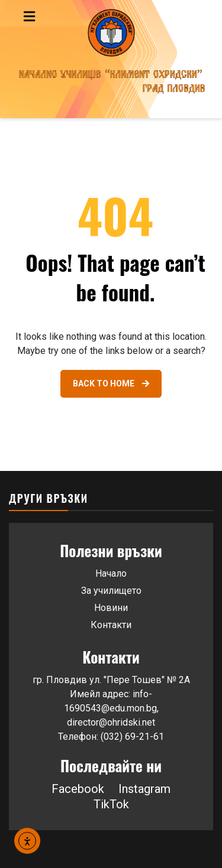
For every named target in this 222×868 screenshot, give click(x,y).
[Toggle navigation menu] (54, 17)
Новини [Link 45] (111, 608)
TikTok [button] (111, 804)
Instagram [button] (144, 789)
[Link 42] (111, 384)
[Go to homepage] (111, 59)
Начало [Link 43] (111, 573)
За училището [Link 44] (111, 591)
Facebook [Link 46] (78, 789)
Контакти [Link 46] (111, 625)
